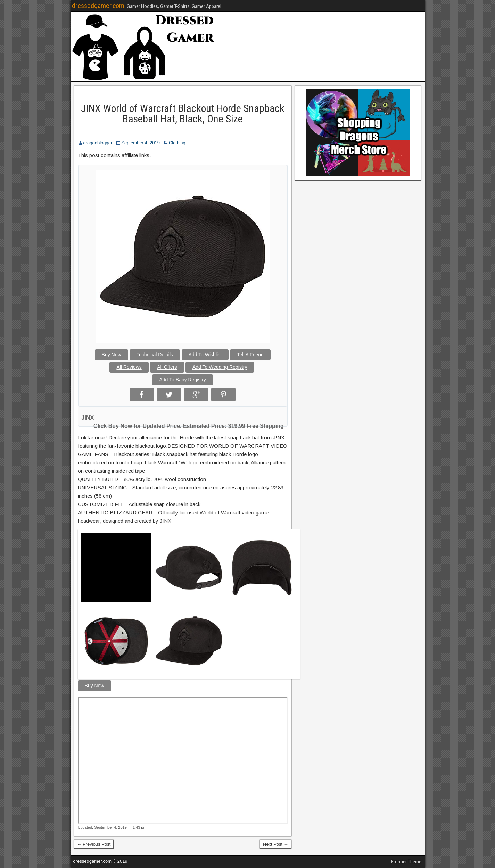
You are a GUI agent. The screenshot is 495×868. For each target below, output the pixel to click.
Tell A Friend (250, 355)
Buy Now (112, 355)
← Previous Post (94, 844)
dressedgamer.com (98, 6)
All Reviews (129, 367)
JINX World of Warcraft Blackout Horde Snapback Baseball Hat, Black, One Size (183, 113)
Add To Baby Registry (182, 380)
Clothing (177, 143)
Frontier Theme (406, 862)
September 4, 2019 (141, 143)
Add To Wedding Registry (220, 367)
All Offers (167, 367)
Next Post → (276, 844)
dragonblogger (98, 143)
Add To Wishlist (205, 355)
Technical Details (155, 355)
